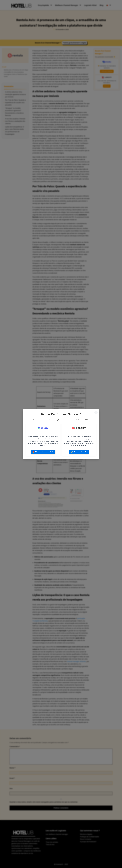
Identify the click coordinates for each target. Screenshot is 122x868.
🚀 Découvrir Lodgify (79, 452)
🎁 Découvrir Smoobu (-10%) (43, 452)
